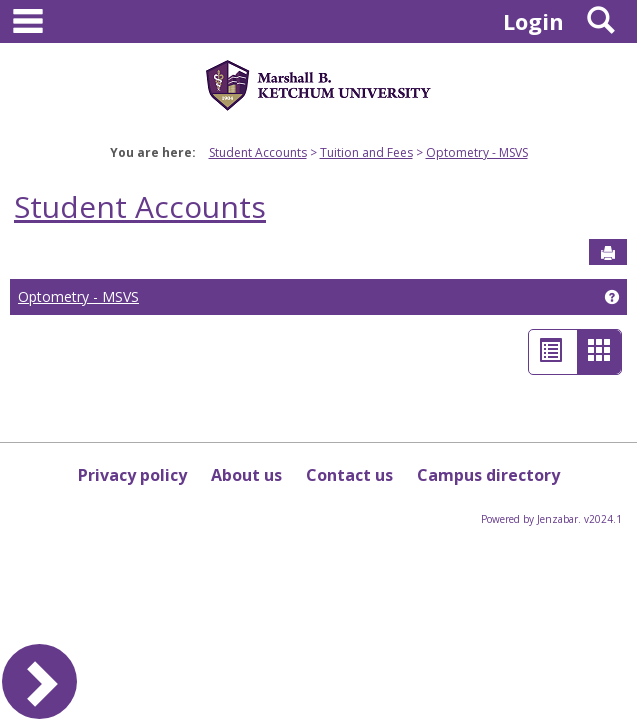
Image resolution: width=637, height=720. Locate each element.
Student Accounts (258, 152)
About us (246, 475)
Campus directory (488, 475)
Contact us (349, 475)
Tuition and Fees (366, 152)
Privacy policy (132, 475)
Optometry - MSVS (477, 152)
